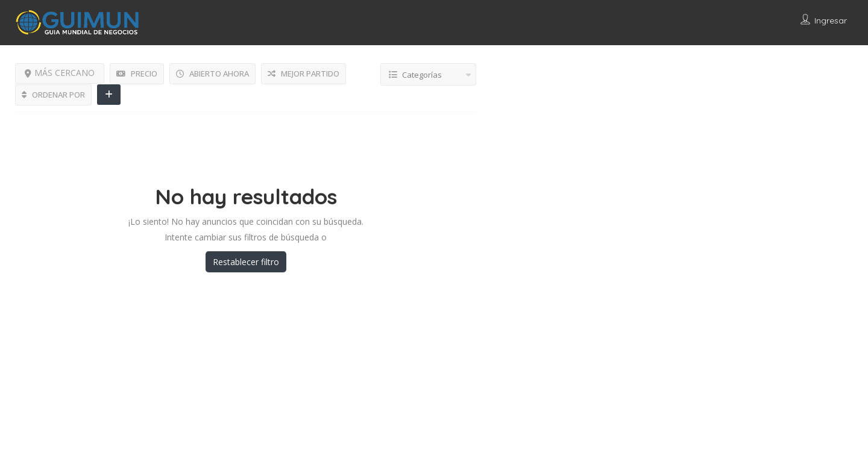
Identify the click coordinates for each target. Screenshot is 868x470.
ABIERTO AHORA (212, 74)
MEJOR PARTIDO (303, 74)
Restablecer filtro (246, 262)
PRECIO (137, 74)
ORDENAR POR (53, 95)
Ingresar (831, 20)
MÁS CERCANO (60, 73)
